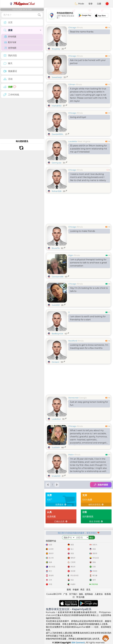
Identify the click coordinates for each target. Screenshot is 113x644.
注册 (99, 4)
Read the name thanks (82, 32)
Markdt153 (57, 106)
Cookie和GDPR (54, 594)
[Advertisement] (79, 15)
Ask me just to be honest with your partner (88, 62)
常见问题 (80, 597)
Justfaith (56, 447)
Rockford (73, 341)
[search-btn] (39, 15)
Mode (79, 4)
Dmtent (55, 362)
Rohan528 (57, 191)
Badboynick (57, 334)
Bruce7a (56, 248)
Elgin (71, 255)
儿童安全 (99, 594)
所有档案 (10, 37)
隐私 (81, 594)
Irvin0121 (56, 305)
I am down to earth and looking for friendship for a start (88, 318)
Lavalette (73, 141)
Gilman (72, 84)
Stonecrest (73, 398)
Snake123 (56, 476)
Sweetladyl (57, 77)
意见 (88, 590)
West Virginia (84, 141)
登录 (91, 4)
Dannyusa (57, 163)
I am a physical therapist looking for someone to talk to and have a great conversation (88, 263)
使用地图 (10, 48)
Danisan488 (58, 277)
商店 (82, 590)
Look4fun (56, 419)
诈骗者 (76, 590)
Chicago (72, 27)
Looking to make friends (82, 231)
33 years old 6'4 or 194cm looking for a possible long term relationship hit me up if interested (88, 149)
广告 (65, 594)
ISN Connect (78, 643)
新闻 (69, 590)
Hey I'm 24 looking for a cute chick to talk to (89, 290)
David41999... (58, 134)
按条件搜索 (101, 485)
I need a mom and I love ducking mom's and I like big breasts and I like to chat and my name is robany (88, 177)
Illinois (80, 27)
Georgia (83, 398)
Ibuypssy (56, 49)
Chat (22, 4)
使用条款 (89, 594)
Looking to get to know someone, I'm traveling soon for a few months (89, 347)
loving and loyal (78, 117)
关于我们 (73, 594)
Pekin (71, 455)
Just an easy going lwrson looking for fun (89, 403)
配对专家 (10, 42)
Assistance (106, 638)
